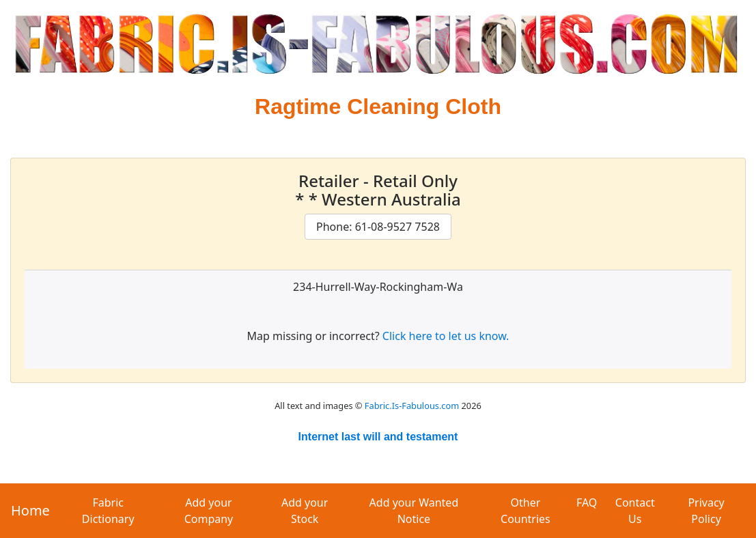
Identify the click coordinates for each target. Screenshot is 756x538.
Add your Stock (305, 511)
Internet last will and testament (378, 437)
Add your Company (209, 511)
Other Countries (526, 511)
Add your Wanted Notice (414, 511)
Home (30, 510)
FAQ (587, 502)
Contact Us (635, 511)
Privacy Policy (706, 511)
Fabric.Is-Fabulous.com (412, 406)
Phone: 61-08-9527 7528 (378, 227)
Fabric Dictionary (108, 511)
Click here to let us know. (446, 336)
